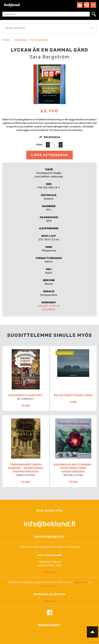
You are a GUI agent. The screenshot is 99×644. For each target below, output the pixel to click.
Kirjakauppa (21, 40)
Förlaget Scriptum (49, 306)
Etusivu (6, 40)
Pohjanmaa (49, 310)
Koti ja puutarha (40, 40)
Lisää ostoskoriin (50, 155)
